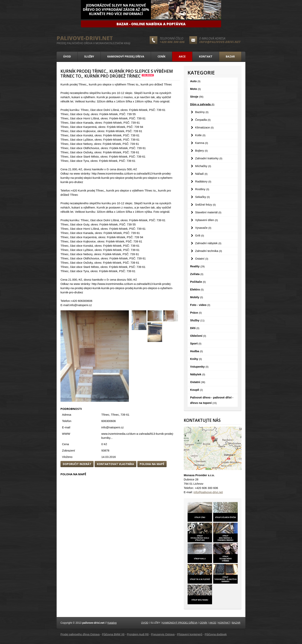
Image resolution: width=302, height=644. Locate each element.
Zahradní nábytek (208, 243)
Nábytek (198, 374)
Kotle (200, 135)
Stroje (197, 97)
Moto (195, 89)
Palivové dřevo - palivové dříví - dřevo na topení (212, 400)
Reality (197, 266)
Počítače (198, 282)
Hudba (196, 351)
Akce (182, 56)
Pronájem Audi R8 (138, 634)
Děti (195, 328)
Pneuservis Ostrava (163, 634)
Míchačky (203, 166)
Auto (195, 81)
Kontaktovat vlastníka (115, 464)
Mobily (197, 297)
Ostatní (202, 259)
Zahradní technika (209, 251)
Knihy (196, 359)
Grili (200, 235)
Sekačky (202, 197)
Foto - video (200, 305)
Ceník (161, 56)
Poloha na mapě (152, 464)
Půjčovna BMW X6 (113, 634)
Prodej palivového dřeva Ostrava (80, 634)
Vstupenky (199, 367)
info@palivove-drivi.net (220, 42)
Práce (196, 313)
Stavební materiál (208, 212)
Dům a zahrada (202, 104)
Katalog (112, 623)
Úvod (67, 56)
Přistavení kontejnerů (190, 634)
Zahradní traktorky (209, 158)
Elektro (197, 289)
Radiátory (203, 181)
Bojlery (201, 151)
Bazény (202, 112)
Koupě (196, 390)
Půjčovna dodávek (216, 634)
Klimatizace (204, 127)
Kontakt (206, 56)
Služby (89, 56)
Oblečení (198, 336)
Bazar (230, 56)
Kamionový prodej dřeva (126, 56)
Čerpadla (203, 120)
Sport (196, 343)
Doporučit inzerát (77, 464)
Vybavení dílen (206, 220)
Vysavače (203, 228)
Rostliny (202, 189)
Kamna (202, 143)
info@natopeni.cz (112, 427)
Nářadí (201, 174)
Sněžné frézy (205, 205)
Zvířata (197, 274)
